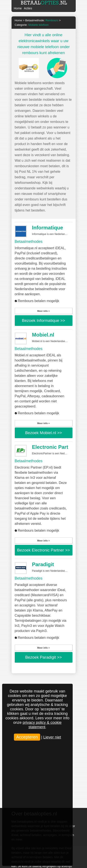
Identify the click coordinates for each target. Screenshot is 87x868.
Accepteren (27, 737)
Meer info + (43, 311)
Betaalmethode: (42, 20)
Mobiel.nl (43, 335)
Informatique (48, 228)
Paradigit (43, 564)
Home (18, 8)
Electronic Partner (54, 447)
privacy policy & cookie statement (42, 725)
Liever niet (52, 737)
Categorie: (32, 25)
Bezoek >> (44, 320)
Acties (28, 8)
